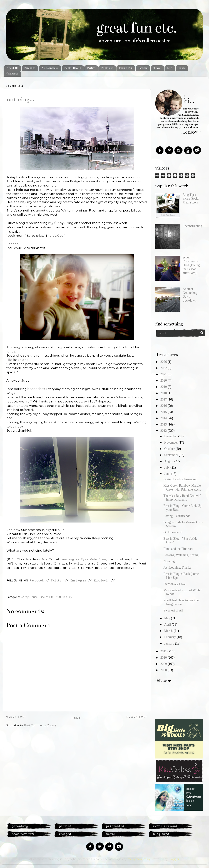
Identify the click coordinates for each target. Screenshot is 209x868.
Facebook (37, 581)
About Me (13, 68)
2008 (164, 670)
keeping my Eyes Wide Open (84, 559)
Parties (91, 68)
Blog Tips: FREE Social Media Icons (191, 199)
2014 (164, 418)
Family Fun (126, 68)
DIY (170, 68)
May (168, 618)
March (169, 631)
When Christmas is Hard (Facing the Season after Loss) (191, 265)
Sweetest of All (173, 610)
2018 (164, 393)
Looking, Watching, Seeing (181, 555)
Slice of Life (46, 597)
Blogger (174, 859)
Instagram (78, 581)
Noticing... (20, 99)
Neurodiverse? (50, 68)
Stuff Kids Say (63, 597)
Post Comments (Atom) (40, 725)
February (170, 637)
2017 (164, 399)
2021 (164, 374)
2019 (164, 387)
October (170, 449)
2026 (164, 362)
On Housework (173, 532)
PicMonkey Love (175, 584)
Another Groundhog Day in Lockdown (190, 295)
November (171, 442)
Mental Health (73, 68)
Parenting (30, 68)
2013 (164, 424)
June (168, 474)
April (168, 625)
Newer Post (137, 717)
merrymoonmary (139, 859)
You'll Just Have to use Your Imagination (182, 602)
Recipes (143, 68)
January (170, 643)
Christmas (12, 74)
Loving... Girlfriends (177, 516)
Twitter (57, 581)
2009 (164, 664)
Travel (157, 68)
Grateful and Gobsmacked (180, 479)
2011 (164, 651)
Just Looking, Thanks (177, 568)
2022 (164, 368)
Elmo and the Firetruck (178, 549)
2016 (164, 406)
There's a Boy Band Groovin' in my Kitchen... (182, 498)
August (169, 461)
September (171, 455)
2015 (164, 412)
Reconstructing (192, 226)
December (171, 436)
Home (76, 718)
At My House (29, 597)
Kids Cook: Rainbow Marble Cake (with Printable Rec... (182, 488)
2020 (164, 380)
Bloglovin (101, 581)
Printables (107, 68)
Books (182, 68)
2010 (164, 658)
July (167, 467)
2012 (164, 431)
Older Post (16, 717)
